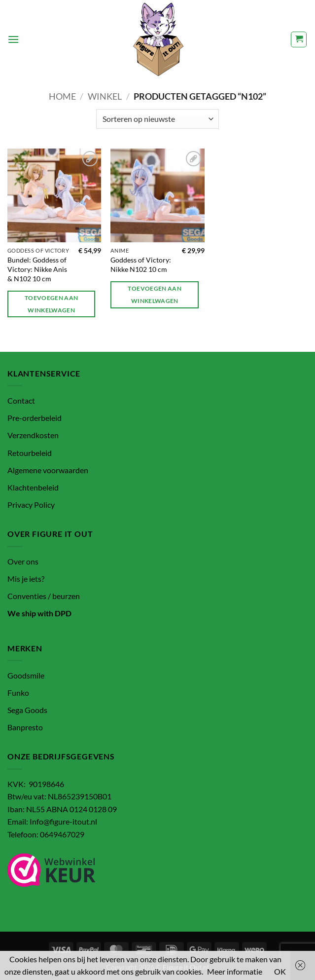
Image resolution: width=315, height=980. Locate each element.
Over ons (23, 561)
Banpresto (25, 727)
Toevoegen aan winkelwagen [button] (52, 304)
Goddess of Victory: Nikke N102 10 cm (141, 264)
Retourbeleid (30, 453)
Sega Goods (27, 710)
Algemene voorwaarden (48, 470)
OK (280, 971)
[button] (13, 39)
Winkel (105, 96)
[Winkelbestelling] (157, 119)
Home (62, 96)
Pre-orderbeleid (35, 418)
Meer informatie (235, 971)
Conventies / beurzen (44, 596)
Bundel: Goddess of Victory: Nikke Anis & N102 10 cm (37, 269)
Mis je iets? (26, 579)
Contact (21, 400)
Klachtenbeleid (33, 487)
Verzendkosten (33, 435)
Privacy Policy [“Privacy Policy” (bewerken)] (31, 505)
